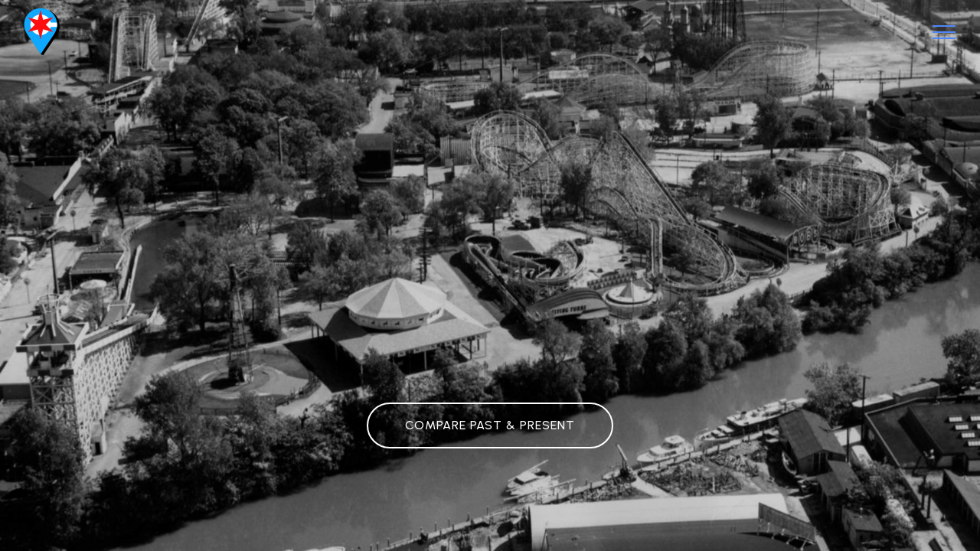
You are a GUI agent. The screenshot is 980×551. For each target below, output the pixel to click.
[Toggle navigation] (944, 32)
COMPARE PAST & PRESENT (490, 425)
